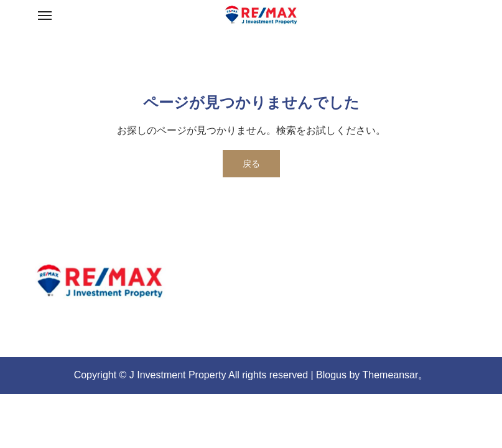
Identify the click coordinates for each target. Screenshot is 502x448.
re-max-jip (79, 315)
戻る (251, 164)
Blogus (331, 375)
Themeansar (391, 375)
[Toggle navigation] (45, 16)
